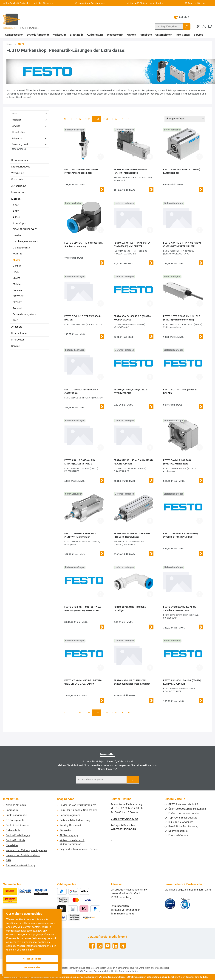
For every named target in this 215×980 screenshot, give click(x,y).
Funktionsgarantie (16, 815)
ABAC (16, 205)
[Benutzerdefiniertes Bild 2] (185, 904)
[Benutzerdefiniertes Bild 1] (170, 904)
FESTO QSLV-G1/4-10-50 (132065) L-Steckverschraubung (84, 245)
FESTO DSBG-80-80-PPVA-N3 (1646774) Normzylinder (80, 535)
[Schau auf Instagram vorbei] (100, 946)
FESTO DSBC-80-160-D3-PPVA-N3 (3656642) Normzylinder (132, 535)
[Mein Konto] (204, 26)
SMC (16, 320)
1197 (115, 119)
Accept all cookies (32, 959)
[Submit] (133, 780)
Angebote (17, 327)
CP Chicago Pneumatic (25, 242)
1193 (79, 119)
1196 (106, 119)
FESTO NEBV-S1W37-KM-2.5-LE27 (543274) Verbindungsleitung (181, 318)
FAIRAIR (17, 254)
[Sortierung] (185, 119)
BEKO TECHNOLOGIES (25, 229)
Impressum (12, 810)
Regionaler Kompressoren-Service (79, 849)
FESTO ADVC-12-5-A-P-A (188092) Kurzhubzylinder (182, 171)
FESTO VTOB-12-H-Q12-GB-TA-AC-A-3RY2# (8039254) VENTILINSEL (83, 609)
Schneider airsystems (25, 314)
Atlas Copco (20, 223)
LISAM (17, 278)
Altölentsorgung (69, 835)
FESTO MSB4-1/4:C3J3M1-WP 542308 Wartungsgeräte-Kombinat (132, 682)
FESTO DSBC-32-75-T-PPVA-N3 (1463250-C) (81, 391)
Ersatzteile (17, 180)
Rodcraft (18, 308)
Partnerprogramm (70, 815)
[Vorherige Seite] (71, 119)
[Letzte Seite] (129, 119)
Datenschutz (13, 830)
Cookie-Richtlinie (15, 840)
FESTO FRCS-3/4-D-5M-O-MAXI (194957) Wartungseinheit (81, 171)
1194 (88, 119)
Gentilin (17, 266)
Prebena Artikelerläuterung (75, 820)
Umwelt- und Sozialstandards (23, 855)
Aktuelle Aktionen (16, 805)
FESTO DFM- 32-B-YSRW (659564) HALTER (83, 318)
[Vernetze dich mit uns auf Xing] (123, 946)
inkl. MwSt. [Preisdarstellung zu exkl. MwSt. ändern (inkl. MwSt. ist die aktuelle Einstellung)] (182, 17)
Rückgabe (65, 830)
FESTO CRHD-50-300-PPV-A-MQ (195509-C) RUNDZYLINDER (180, 535)
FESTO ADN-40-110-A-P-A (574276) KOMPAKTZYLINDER (182, 682)
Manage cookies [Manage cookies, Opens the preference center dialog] (32, 967)
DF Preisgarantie (15, 820)
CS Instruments (21, 248)
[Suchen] (187, 26)
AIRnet (17, 217)
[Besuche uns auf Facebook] (92, 946)
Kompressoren (20, 160)
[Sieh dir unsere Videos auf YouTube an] (108, 946)
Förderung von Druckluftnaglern (78, 805)
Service (16, 346)
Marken (16, 199)
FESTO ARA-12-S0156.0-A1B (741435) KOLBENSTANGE (80, 462)
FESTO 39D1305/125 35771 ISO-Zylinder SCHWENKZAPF (180, 609)
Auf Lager (20, 132)
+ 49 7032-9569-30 (124, 819)
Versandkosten (99, 968)
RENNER (18, 302)
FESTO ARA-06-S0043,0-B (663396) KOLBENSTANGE (133, 318)
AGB (8, 860)
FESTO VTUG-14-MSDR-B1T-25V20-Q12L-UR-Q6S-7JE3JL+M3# (83, 682)
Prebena (17, 290)
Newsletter (12, 845)
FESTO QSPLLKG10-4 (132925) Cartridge (130, 609)
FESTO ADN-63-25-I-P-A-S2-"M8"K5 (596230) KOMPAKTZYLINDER (182, 245)
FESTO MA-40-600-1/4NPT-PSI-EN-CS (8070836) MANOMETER (133, 245)
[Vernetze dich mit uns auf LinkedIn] (115, 946)
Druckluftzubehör (21, 167)
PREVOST (18, 296)
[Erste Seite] (65, 119)
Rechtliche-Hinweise (17, 825)
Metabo (17, 284)
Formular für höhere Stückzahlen (79, 810)
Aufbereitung (19, 186)
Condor (17, 236)
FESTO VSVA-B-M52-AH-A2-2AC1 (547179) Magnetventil (132, 171)
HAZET (17, 272)
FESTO (17, 260)
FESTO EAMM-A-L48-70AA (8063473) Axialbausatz (177, 462)
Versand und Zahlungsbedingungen (26, 850)
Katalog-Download (70, 825)
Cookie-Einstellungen (18, 835)
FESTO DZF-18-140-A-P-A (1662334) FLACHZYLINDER (133, 462)
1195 (97, 119)
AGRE (16, 211)
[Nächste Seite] (122, 119)
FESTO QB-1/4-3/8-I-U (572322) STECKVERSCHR (131, 391)
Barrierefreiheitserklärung (20, 866)
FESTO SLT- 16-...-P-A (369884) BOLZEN (180, 391)
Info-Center (18, 340)
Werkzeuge (18, 173)
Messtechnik (19, 192)
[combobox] (169, 26)
